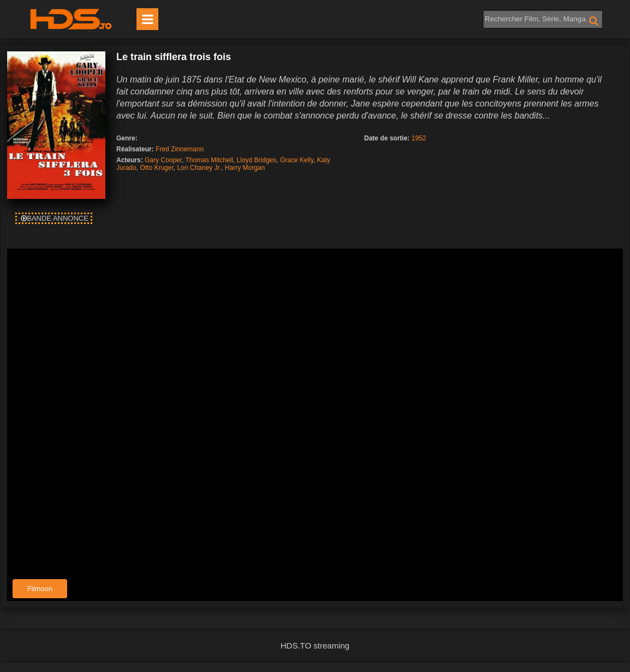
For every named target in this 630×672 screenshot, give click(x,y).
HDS (71, 19)
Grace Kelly (297, 160)
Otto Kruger (156, 168)
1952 (419, 138)
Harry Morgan (245, 168)
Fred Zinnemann (180, 149)
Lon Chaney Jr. (199, 168)
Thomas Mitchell (209, 160)
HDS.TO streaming (315, 646)
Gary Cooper (163, 160)
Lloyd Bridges (257, 160)
